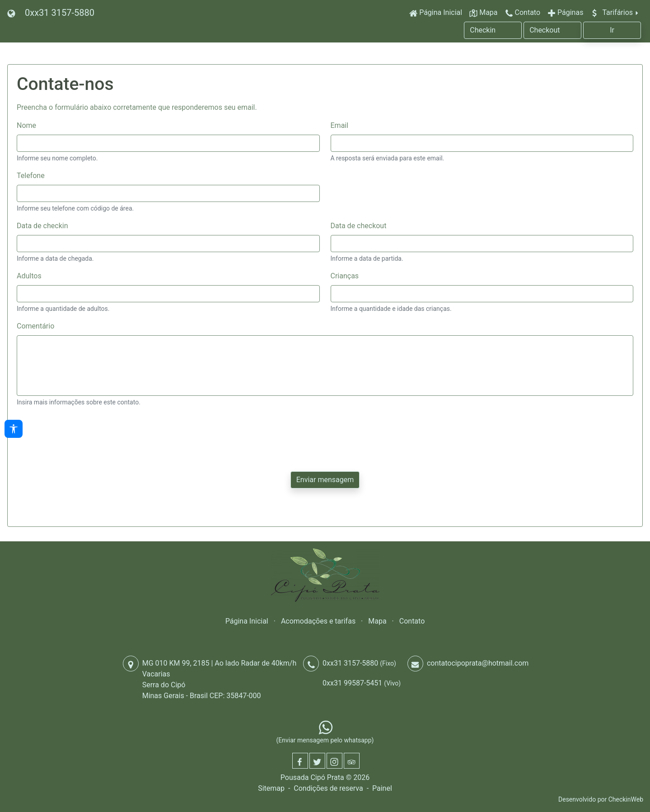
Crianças (345, 276)
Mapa (377, 621)
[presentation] (85, 432)
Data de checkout (359, 226)
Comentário (35, 326)
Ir (612, 30)
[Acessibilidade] (14, 429)
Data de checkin (42, 226)
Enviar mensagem (325, 480)
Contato (412, 621)
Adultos (29, 276)
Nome (26, 125)
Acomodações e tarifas (318, 621)
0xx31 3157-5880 (60, 13)
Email (340, 125)
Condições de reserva (328, 788)
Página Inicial (247, 621)
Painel (382, 788)
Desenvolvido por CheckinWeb (601, 799)
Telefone (31, 176)
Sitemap (271, 788)
